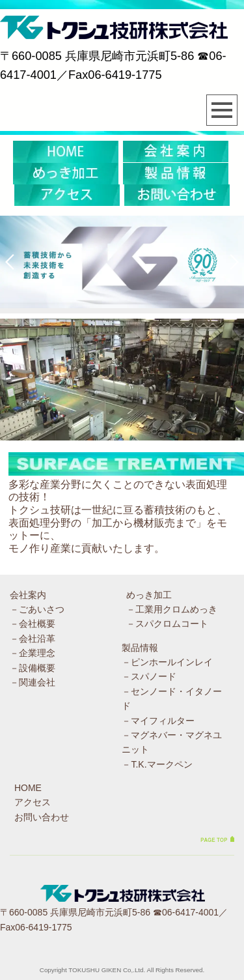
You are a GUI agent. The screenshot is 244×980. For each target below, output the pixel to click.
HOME (28, 788)
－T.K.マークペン (157, 764)
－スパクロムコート (167, 624)
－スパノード (149, 676)
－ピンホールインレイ (167, 662)
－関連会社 (33, 682)
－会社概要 (33, 624)
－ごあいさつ (37, 609)
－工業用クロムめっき (172, 609)
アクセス (33, 802)
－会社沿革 (33, 639)
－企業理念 (33, 653)
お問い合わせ (42, 817)
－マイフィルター (158, 721)
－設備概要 (33, 668)
